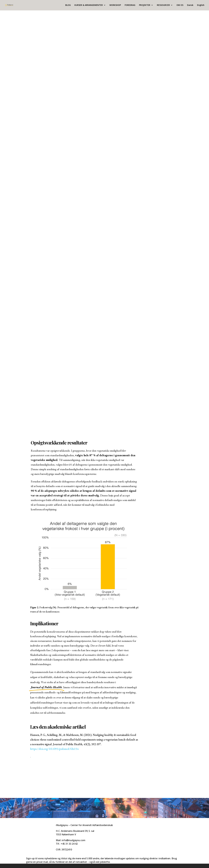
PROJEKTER (145, 6)
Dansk (190, 6)
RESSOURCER (163, 6)
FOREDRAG (130, 6)
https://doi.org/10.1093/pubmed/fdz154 (54, 749)
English (201, 6)
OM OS (180, 6)
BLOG (68, 6)
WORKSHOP (115, 6)
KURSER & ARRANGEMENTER (89, 6)
